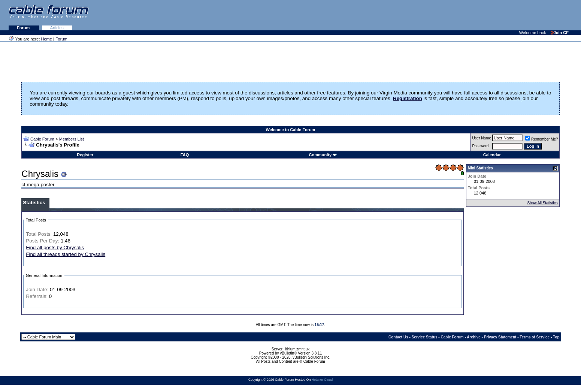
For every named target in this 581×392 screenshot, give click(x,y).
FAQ (185, 155)
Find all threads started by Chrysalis (66, 254)
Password (480, 146)
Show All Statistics (543, 203)
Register (85, 155)
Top (556, 337)
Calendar (492, 155)
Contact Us (398, 337)
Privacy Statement (500, 337)
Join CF (560, 33)
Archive (474, 337)
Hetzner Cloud (322, 380)
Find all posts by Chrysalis (55, 248)
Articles (57, 28)
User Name (482, 138)
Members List (72, 139)
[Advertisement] (490, 15)
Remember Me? (542, 139)
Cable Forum (42, 139)
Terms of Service (535, 337)
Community (323, 155)
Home (47, 39)
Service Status (425, 337)
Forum (24, 28)
